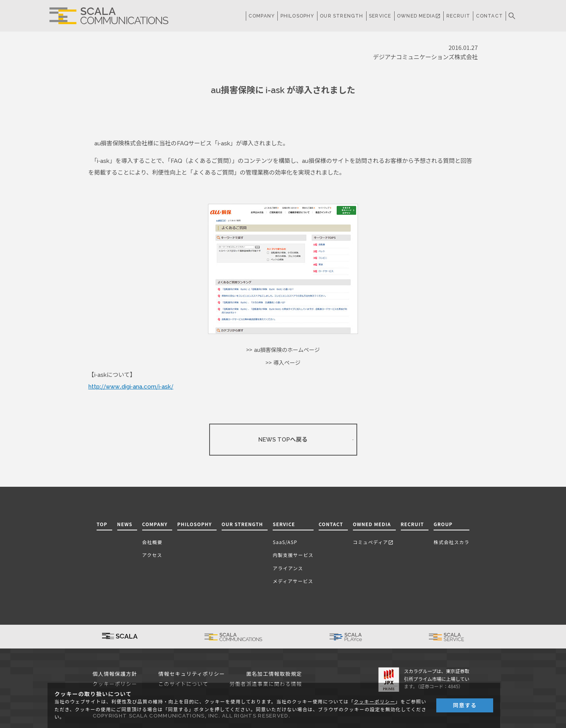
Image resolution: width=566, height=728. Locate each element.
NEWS (125, 524)
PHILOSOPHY (297, 16)
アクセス (152, 555)
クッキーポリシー (374, 702)
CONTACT (489, 16)
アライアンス (288, 568)
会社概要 (152, 542)
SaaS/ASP (285, 542)
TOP (102, 524)
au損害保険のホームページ (287, 350)
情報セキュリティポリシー (192, 674)
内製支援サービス (293, 555)
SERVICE (284, 524)
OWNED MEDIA (419, 16)
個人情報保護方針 (115, 674)
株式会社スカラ (451, 542)
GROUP (443, 524)
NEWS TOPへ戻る (283, 440)
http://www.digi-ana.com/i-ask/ (131, 387)
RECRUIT (458, 16)
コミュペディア (373, 542)
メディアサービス (293, 581)
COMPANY (262, 16)
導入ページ (287, 363)
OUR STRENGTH (341, 16)
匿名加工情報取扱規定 (274, 674)
